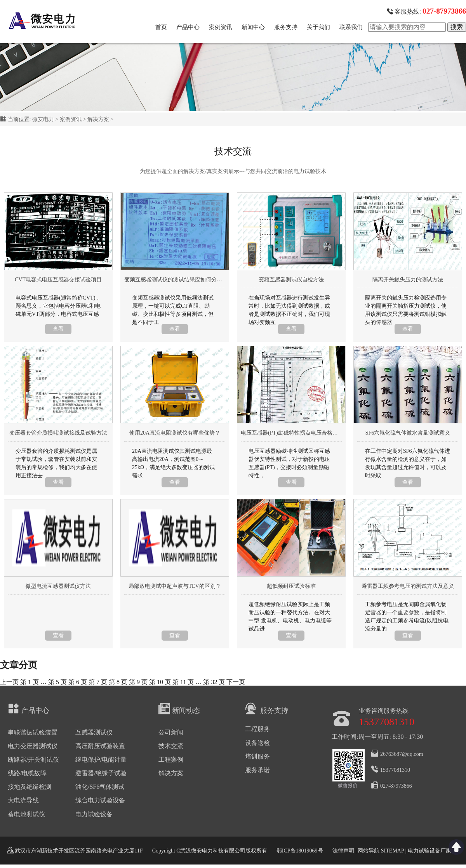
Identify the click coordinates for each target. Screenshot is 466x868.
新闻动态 (179, 709)
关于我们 (318, 27)
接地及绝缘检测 (30, 787)
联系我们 (351, 27)
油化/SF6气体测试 (100, 787)
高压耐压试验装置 (100, 746)
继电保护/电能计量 (101, 760)
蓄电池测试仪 (26, 814)
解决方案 (98, 119)
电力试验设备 (94, 814)
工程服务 (257, 729)
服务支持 (286, 27)
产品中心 (188, 27)
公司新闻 (171, 732)
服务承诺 (257, 770)
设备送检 (257, 743)
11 (183, 682)
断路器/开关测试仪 (33, 760)
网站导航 (369, 851)
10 (160, 682)
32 (214, 682)
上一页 (9, 682)
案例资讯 (221, 27)
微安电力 (43, 119)
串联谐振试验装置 (33, 732)
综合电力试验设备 (100, 800)
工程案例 (171, 760)
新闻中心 (253, 27)
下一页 (236, 682)
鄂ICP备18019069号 (300, 851)
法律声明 (343, 851)
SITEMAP (392, 851)
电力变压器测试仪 (33, 746)
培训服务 (257, 756)
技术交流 (171, 746)
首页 (161, 27)
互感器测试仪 (94, 732)
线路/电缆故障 (27, 773)
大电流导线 (23, 800)
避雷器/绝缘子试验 (101, 773)
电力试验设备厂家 (429, 851)
